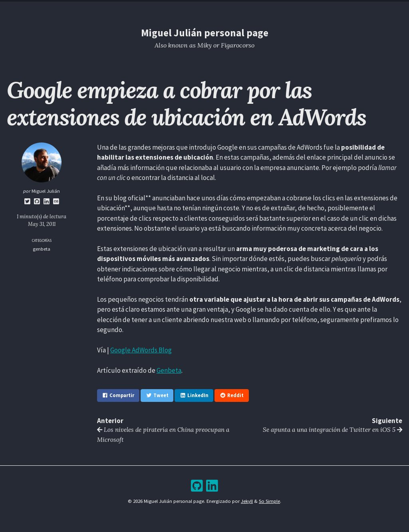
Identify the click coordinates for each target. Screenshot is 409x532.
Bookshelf (251, 10)
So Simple (269, 501)
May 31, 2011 (42, 224)
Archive (221, 10)
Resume (175, 10)
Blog (198, 10)
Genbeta (169, 370)
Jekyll (247, 501)
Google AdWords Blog (141, 350)
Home (151, 10)
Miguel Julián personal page (205, 33)
